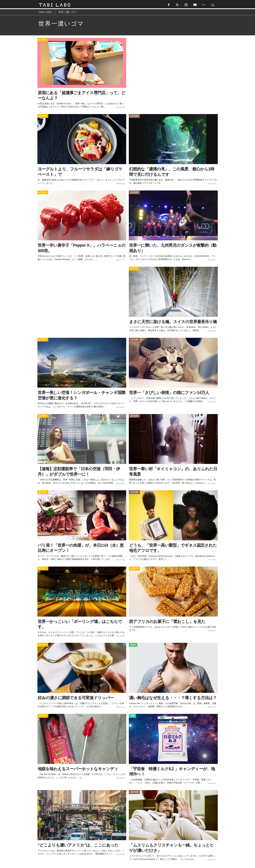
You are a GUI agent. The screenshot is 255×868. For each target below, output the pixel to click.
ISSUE (133, 646)
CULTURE (134, 117)
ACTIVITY (43, 41)
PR (40, 793)
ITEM (132, 717)
